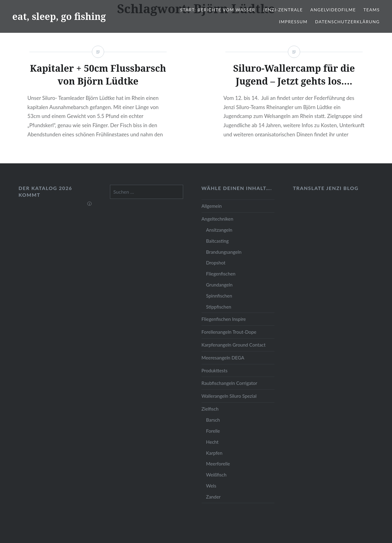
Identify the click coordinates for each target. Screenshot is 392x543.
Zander (213, 497)
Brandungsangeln (224, 252)
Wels (211, 486)
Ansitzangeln (219, 230)
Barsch (213, 420)
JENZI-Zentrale (283, 10)
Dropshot (216, 263)
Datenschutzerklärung (347, 22)
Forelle (213, 431)
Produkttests (215, 370)
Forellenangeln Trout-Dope (229, 332)
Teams (372, 10)
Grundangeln (219, 285)
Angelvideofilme (333, 10)
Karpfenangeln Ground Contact (234, 345)
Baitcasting (217, 241)
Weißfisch (216, 475)
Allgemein (212, 206)
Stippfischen (219, 307)
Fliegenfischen (221, 274)
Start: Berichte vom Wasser (218, 10)
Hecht (212, 442)
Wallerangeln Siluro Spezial (229, 396)
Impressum (293, 22)
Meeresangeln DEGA (223, 358)
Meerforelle (218, 464)
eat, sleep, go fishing (59, 16)
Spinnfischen (219, 296)
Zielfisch (210, 409)
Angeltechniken (217, 219)
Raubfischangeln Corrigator (229, 383)
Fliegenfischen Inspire (224, 319)
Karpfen (214, 453)
